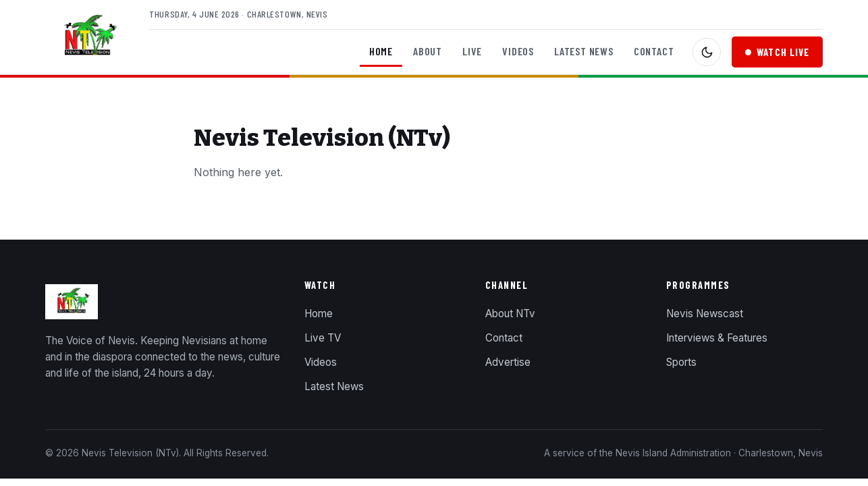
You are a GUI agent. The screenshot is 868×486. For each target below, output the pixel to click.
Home (381, 51)
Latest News (584, 51)
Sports (681, 362)
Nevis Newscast (705, 314)
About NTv (510, 314)
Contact (654, 51)
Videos (518, 51)
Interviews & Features (717, 338)
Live (472, 51)
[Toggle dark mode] (707, 52)
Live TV (323, 338)
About (428, 51)
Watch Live (777, 52)
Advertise (508, 362)
